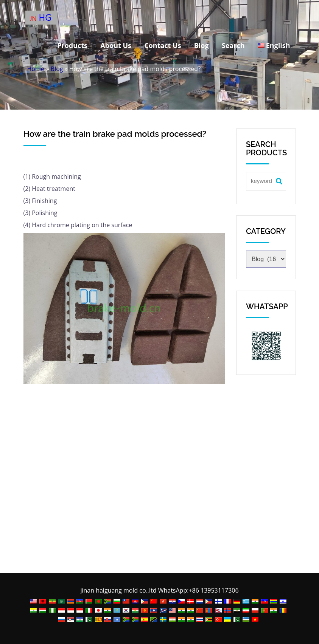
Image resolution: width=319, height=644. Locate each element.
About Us (116, 45)
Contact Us (163, 45)
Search (233, 45)
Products (72, 45)
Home (36, 69)
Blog (202, 45)
